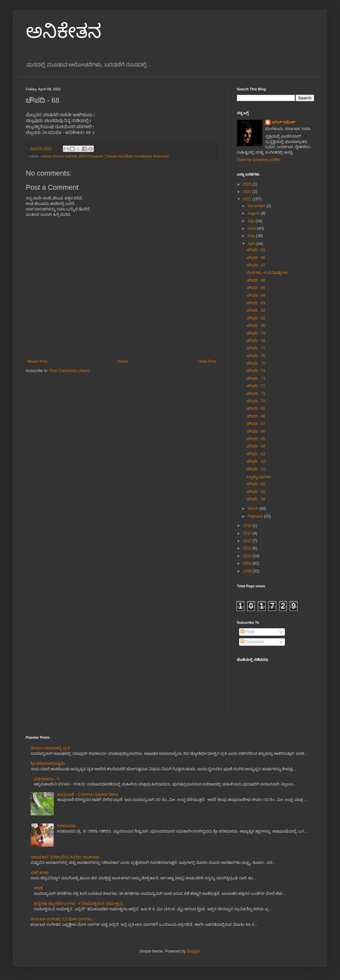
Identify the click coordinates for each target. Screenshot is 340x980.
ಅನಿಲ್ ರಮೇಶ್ (283, 122)
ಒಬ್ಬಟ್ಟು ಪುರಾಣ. (259, 477)
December (257, 206)
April (252, 244)
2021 (248, 199)
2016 (248, 526)
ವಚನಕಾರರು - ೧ (47, 779)
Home (122, 361)
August (254, 213)
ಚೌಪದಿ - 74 (256, 371)
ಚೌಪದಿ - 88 (256, 258)
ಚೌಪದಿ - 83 (256, 303)
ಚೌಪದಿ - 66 (256, 431)
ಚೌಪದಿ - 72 (256, 386)
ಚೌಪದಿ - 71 (256, 394)
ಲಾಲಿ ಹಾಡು (39, 873)
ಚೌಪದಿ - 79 (256, 333)
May (252, 236)
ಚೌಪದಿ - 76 (256, 356)
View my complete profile (258, 160)
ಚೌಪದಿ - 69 (256, 409)
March (253, 509)
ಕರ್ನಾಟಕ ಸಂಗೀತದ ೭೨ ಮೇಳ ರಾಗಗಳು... (63, 919)
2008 (248, 571)
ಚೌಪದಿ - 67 (256, 424)
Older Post (207, 361)
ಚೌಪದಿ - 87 (256, 265)
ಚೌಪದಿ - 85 (256, 288)
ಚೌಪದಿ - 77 (256, 348)
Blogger (193, 951)
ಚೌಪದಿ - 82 (256, 310)
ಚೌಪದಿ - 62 (256, 461)
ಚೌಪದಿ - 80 (256, 326)
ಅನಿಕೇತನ (64, 31)
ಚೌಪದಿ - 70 (256, 401)
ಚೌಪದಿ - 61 (256, 469)
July (252, 221)
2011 (248, 548)
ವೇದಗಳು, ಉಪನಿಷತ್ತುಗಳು (267, 273)
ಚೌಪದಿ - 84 (256, 296)
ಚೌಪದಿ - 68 (256, 416)
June (252, 228)
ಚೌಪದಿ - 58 (256, 499)
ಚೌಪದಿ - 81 (256, 318)
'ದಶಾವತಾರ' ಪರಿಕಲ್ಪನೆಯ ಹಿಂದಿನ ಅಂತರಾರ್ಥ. (66, 857)
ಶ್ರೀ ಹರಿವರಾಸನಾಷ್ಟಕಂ (48, 763)
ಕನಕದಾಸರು (66, 826)
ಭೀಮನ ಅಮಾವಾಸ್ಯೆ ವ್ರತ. (50, 748)
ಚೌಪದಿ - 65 (256, 439)
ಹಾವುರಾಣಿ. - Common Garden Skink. (88, 794)
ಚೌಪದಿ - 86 (256, 280)
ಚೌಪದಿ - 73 (256, 379)
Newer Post (37, 361)
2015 (248, 533)
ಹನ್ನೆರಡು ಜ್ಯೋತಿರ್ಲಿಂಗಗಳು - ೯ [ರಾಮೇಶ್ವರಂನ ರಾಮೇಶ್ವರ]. (79, 904)
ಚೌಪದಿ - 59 (256, 492)
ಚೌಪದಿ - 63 (256, 454)
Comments (252, 642)
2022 (248, 192)
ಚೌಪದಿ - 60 (256, 484)
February (256, 516)
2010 (248, 556)
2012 (248, 541)
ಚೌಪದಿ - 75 (256, 363)
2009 (248, 563)
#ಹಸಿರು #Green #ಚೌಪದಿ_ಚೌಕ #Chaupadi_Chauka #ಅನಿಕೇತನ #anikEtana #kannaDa (105, 156)
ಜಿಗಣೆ (38, 888)
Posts (248, 632)
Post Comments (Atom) (69, 371)
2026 (248, 184)
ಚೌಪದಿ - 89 (256, 250)
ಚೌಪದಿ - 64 (256, 446)
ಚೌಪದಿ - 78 (256, 341)
